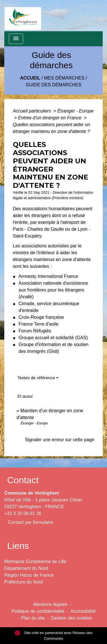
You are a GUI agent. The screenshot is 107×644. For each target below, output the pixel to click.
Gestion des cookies (72, 618)
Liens (18, 546)
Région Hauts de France (29, 575)
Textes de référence (36, 378)
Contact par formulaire (31, 522)
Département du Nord (26, 568)
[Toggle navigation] (16, 39)
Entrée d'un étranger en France (50, 118)
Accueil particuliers (33, 111)
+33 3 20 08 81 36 (23, 513)
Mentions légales (51, 604)
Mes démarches (64, 78)
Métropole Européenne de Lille (35, 561)
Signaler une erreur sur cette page (59, 440)
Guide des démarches (53, 85)
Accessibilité (83, 611)
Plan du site (33, 618)
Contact (23, 480)
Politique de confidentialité (38, 611)
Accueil (30, 78)
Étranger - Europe (75, 111)
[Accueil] (23, 16)
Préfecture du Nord (24, 582)
